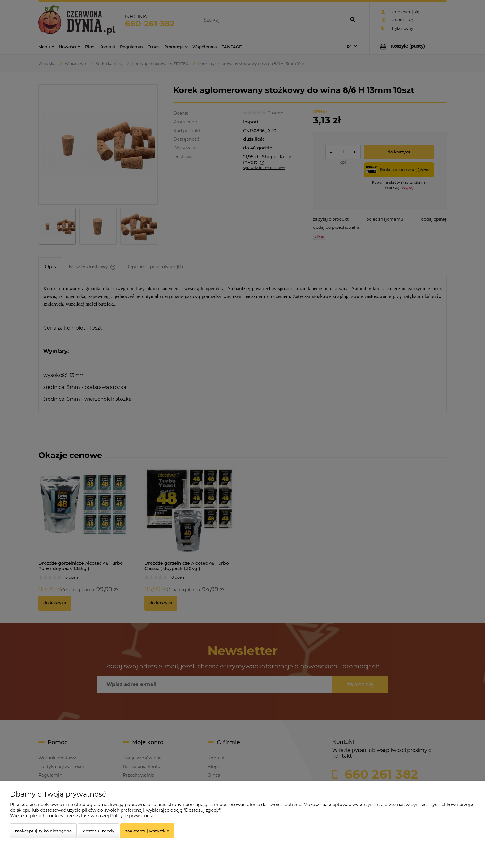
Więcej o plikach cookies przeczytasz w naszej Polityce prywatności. (83, 816)
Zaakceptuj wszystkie (147, 831)
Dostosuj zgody (99, 831)
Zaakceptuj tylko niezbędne (43, 831)
